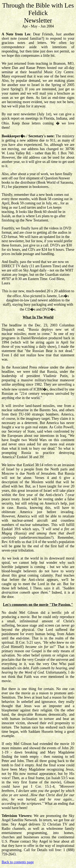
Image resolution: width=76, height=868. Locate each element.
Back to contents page (18, 862)
